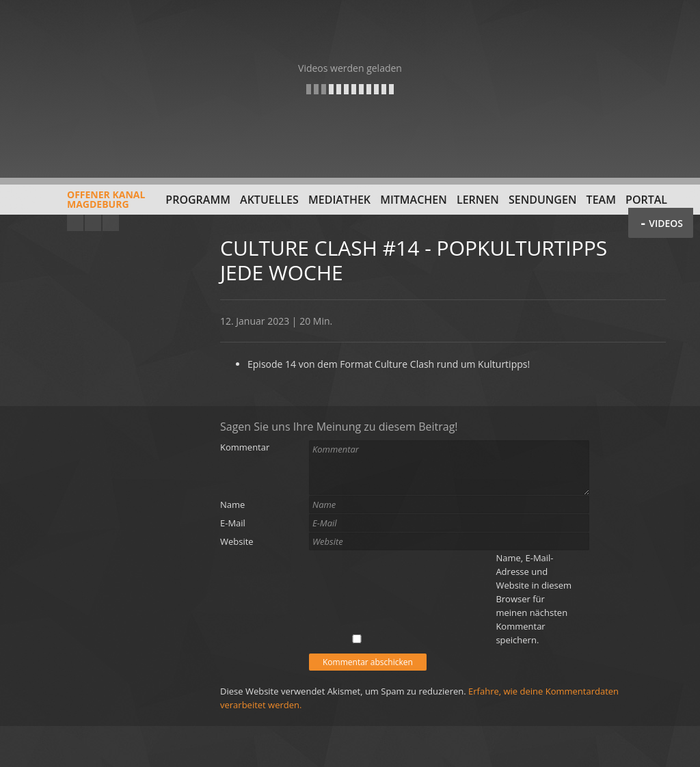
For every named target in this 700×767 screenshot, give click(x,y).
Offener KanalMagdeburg (76, 204)
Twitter (111, 223)
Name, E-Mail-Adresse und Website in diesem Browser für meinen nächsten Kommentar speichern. (534, 599)
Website (237, 541)
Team (601, 200)
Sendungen (542, 200)
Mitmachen (414, 200)
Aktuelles (269, 200)
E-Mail (233, 523)
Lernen (478, 200)
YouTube (75, 223)
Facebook (93, 223)
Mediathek (339, 200)
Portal (646, 200)
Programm (198, 200)
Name (232, 504)
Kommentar (245, 447)
